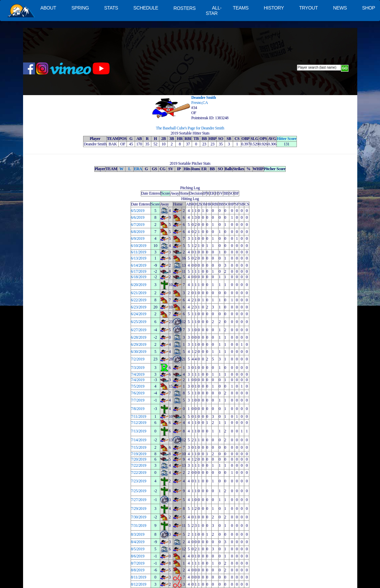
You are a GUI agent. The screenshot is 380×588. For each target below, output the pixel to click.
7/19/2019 (139, 454)
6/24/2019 (139, 314)
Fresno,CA (200, 103)
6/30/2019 (139, 352)
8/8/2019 (138, 570)
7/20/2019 (139, 459)
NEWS (340, 8)
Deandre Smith (204, 97)
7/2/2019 (138, 359)
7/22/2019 (139, 465)
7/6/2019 (138, 393)
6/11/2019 (139, 252)
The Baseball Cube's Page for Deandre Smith (190, 128)
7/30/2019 (139, 517)
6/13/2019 (139, 258)
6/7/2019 (138, 225)
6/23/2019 (139, 307)
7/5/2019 (138, 386)
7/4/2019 (138, 374)
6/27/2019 (139, 330)
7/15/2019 (139, 447)
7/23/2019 (139, 481)
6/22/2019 (139, 300)
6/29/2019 (139, 344)
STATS (111, 8)
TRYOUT (309, 8)
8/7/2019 (138, 563)
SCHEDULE (146, 8)
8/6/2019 (138, 556)
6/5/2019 (138, 211)
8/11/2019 (139, 577)
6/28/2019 (139, 337)
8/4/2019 (138, 542)
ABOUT (48, 8)
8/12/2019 (139, 584)
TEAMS (241, 8)
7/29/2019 (139, 509)
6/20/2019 (139, 285)
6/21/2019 (139, 293)
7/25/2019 (139, 491)
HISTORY (274, 8)
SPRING (80, 8)
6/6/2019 (138, 217)
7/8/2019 (138, 409)
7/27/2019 (139, 500)
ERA (138, 169)
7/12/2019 (139, 423)
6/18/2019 (139, 277)
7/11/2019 (139, 416)
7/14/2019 (139, 440)
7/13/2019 (139, 431)
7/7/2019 (138, 400)
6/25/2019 (139, 322)
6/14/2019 (139, 265)
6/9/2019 (138, 238)
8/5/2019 (138, 549)
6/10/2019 (139, 246)
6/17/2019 (139, 271)
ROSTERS (184, 8)
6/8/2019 (138, 232)
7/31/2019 (139, 525)
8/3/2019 (138, 534)
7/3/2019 (138, 368)
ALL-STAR (213, 11)
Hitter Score (287, 139)
